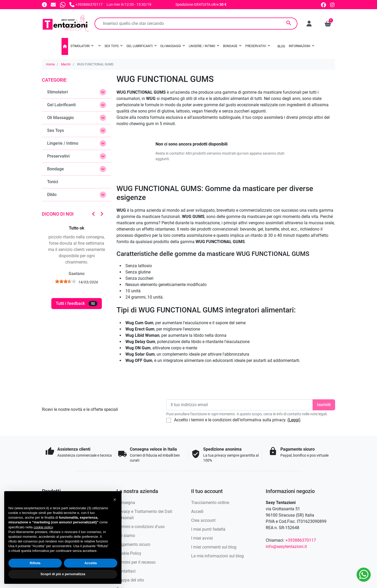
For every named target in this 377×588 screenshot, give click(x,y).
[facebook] (323, 4)
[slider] (65, 281)
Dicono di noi (58, 214)
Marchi (66, 64)
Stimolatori (57, 92)
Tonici (53, 182)
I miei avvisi (202, 538)
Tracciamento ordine (210, 503)
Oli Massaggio (60, 118)
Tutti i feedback (77, 304)
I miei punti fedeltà (208, 529)
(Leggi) (294, 420)
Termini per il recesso (136, 562)
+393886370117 (301, 540)
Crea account (203, 520)
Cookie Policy (129, 553)
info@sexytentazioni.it (286, 547)
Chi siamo (126, 536)
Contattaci (126, 571)
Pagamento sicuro (133, 544)
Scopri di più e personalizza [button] (63, 574)
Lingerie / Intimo (63, 143)
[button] (328, 24)
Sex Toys (56, 130)
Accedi (197, 511)
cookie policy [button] (43, 527)
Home (50, 64)
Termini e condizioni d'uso (141, 527)
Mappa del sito (130, 580)
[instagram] (333, 4)
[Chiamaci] (86, 4)
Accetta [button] (91, 563)
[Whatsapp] (63, 4)
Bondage (56, 169)
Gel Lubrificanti (61, 105)
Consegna (126, 503)
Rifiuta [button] (35, 563)
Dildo (52, 195)
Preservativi (58, 156)
